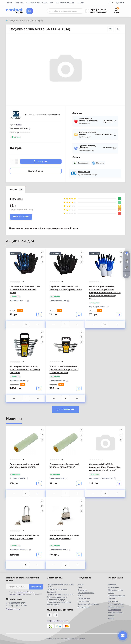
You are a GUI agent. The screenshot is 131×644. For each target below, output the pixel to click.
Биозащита (82, 590)
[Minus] (17, 163)
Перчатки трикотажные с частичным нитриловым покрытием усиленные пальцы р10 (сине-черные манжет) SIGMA (105, 293)
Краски (81, 584)
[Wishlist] (42, 257)
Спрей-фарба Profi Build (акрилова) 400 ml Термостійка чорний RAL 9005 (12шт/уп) (105, 467)
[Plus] (17, 160)
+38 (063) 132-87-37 (97, 10)
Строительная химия (86, 593)
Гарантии (19, 3)
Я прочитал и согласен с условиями (25, 593)
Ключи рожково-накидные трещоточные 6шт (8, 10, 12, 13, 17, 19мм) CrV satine (64, 370)
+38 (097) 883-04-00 (98, 12)
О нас (10, 3)
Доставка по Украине (65, 3)
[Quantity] (13, 161)
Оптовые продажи (116, 613)
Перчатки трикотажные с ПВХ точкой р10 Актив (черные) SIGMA (25, 289)
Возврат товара (115, 610)
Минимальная (84, 172)
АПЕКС (19, 125)
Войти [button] (120, 3)
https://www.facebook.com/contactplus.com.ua (50, 615)
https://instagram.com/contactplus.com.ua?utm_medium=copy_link (56, 615)
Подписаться (36, 587)
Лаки (80, 587)
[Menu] (30, 11)
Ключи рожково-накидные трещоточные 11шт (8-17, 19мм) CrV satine (25, 370)
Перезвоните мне (13, 609)
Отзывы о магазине (116, 607)
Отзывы (80, 3)
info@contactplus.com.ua (57, 621)
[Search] (50, 11)
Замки (80, 596)
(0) (18, 133)
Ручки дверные (84, 601)
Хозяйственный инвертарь (88, 604)
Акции (111, 618)
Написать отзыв (21, 217)
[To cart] (39, 314)
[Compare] (42, 262)
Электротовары (84, 607)
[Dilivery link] (115, 121)
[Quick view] (42, 252)
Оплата (111, 615)
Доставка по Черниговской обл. (39, 3)
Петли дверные (84, 598)
